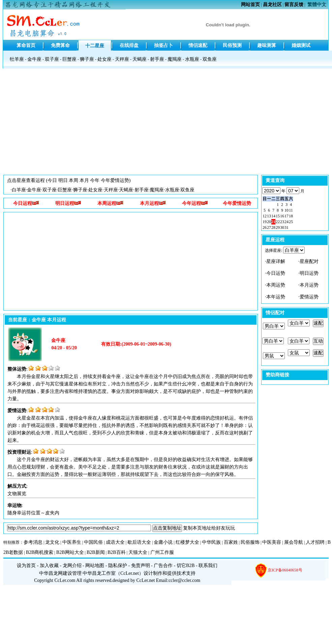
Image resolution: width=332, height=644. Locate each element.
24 (286, 222)
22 (278, 222)
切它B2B (186, 566)
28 (273, 227)
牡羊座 (17, 59)
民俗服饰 (250, 542)
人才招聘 (315, 542)
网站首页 (250, 5)
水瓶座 (192, 59)
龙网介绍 (72, 566)
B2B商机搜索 (40, 552)
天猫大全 (138, 552)
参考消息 (33, 542)
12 (265, 216)
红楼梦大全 (187, 542)
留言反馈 (294, 5)
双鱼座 (210, 59)
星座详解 (276, 261)
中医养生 (72, 542)
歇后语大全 (139, 542)
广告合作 (163, 566)
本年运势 (276, 297)
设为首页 (26, 566)
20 (269, 222)
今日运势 (276, 273)
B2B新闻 (96, 552)
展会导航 (294, 542)
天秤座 (122, 59)
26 (265, 227)
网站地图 (95, 566)
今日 (52, 180)
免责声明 (141, 566)
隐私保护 (118, 566)
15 (278, 216)
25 (291, 222)
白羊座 (19, 190)
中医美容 (272, 542)
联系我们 (208, 566)
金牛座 (34, 59)
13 (269, 216)
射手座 (157, 59)
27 (269, 227)
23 (282, 222)
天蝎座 (140, 59)
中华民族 (211, 542)
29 (278, 227)
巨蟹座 (69, 59)
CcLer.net (130, 573)
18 (291, 216)
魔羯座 (175, 59)
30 (282, 227)
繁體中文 (317, 5)
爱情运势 (309, 297)
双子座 (52, 59)
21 (273, 222)
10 (286, 210)
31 (286, 227)
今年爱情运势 (115, 180)
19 (265, 222)
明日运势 (309, 273)
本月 (84, 180)
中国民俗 (93, 542)
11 (291, 210)
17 (286, 216)
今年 (95, 180)
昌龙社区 (272, 5)
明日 (63, 180)
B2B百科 (117, 552)
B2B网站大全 (70, 552)
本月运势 (309, 285)
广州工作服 (162, 552)
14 (273, 216)
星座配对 (309, 261)
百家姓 (231, 542)
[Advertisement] (166, 124)
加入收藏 (49, 566)
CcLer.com (65, 580)
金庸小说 (163, 542)
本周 (73, 180)
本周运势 (276, 285)
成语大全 (115, 542)
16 (282, 216)
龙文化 (52, 542)
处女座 (104, 59)
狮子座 (87, 59)
